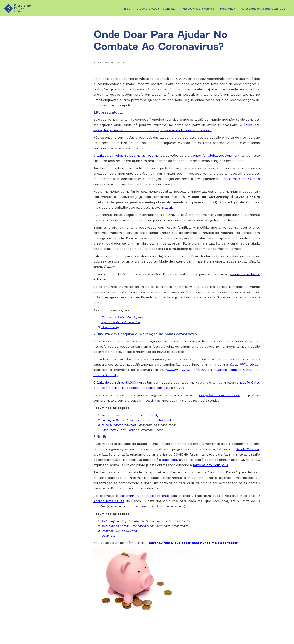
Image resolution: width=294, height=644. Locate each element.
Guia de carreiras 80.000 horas (121, 155)
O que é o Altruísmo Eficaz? (156, 9)
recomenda (156, 155)
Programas (227, 9)
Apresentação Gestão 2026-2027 (264, 9)
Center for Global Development (215, 155)
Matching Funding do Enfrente (144, 496)
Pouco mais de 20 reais (241, 179)
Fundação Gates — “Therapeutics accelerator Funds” (138, 420)
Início (127, 9)
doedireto (170, 460)
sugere (167, 382)
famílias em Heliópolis (210, 465)
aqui (168, 207)
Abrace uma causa (109, 501)
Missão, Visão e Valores (198, 9)
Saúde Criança (248, 449)
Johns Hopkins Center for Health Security (130, 415)
